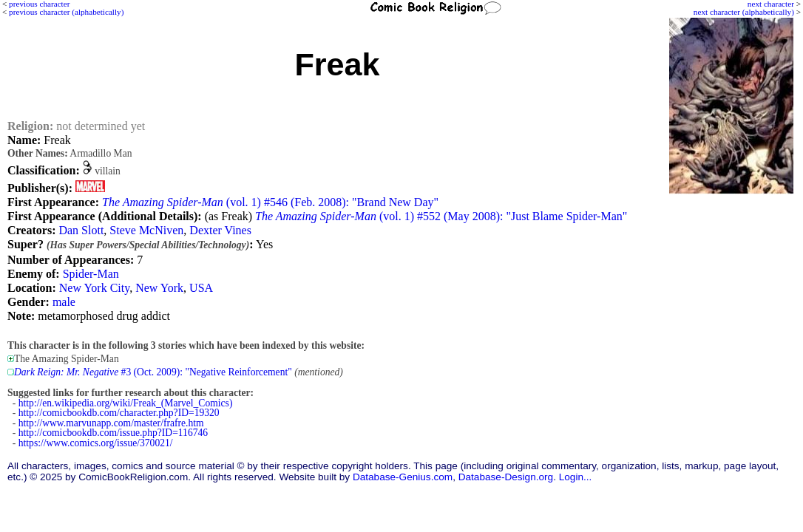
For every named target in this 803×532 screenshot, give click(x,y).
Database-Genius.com (403, 477)
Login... (576, 477)
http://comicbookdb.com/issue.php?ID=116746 (113, 433)
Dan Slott (81, 230)
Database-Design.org (506, 477)
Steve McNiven (146, 230)
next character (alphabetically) (744, 12)
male (64, 302)
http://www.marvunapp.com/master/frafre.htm (111, 423)
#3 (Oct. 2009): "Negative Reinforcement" (153, 372)
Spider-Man (91, 274)
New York (159, 288)
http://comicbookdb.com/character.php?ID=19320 (119, 413)
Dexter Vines (220, 230)
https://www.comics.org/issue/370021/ (96, 443)
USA (201, 288)
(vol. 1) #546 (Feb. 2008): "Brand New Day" (270, 202)
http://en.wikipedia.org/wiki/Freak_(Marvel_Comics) (126, 403)
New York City (94, 288)
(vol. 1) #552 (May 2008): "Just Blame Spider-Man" (441, 216)
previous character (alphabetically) (66, 12)
